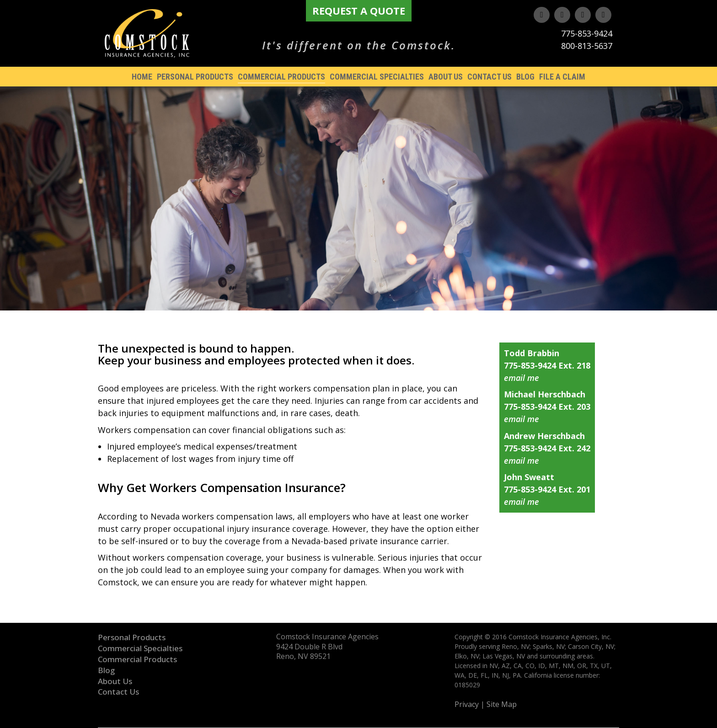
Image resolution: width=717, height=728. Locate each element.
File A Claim (562, 77)
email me (522, 378)
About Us (446, 77)
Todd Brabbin (532, 353)
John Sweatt (529, 477)
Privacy (467, 704)
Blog (525, 77)
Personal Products (195, 77)
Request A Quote (359, 11)
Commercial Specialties (377, 77)
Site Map (502, 704)
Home (142, 77)
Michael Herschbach (545, 394)
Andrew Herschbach (544, 436)
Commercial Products (281, 77)
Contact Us (490, 77)
